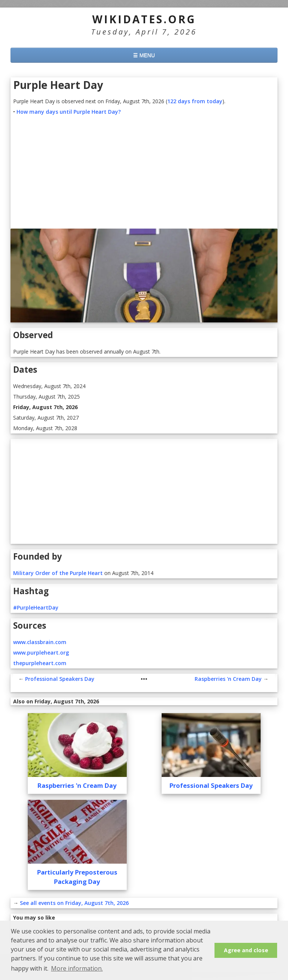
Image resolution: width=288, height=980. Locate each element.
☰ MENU (144, 55)
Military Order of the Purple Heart (58, 573)
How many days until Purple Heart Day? (69, 112)
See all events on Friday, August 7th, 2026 (74, 903)
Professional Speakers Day (60, 679)
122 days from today (195, 101)
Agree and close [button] (246, 950)
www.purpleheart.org (41, 653)
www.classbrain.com (40, 642)
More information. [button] (77, 968)
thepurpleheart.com (40, 663)
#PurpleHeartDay (36, 607)
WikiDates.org (144, 19)
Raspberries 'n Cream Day (228, 679)
